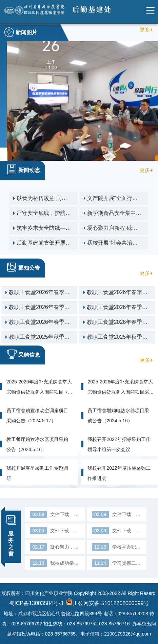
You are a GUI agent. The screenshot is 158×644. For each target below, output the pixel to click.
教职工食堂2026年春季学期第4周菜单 (56, 307)
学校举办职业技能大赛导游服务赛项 (117, 547)
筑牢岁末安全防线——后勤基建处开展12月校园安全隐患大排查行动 (61, 228)
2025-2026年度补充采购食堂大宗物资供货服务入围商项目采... (120, 387)
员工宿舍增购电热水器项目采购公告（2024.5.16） (118, 416)
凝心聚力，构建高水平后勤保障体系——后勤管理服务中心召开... (55, 547)
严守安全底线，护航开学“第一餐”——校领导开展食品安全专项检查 (61, 213)
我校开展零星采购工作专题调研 (37, 473)
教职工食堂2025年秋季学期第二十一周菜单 (56, 337)
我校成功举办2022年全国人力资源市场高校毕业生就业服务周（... (55, 563)
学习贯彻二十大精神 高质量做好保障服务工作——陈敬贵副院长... (117, 563)
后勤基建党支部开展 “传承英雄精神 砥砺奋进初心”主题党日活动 (61, 243)
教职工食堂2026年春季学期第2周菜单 (56, 322)
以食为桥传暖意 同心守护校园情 (61, 198)
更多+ (146, 30)
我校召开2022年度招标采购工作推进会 (119, 473)
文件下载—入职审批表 (117, 531)
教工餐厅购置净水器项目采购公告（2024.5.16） (37, 444)
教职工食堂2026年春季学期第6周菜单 (56, 292)
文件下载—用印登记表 (55, 514)
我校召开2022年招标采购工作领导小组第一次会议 (119, 444)
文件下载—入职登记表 (117, 514)
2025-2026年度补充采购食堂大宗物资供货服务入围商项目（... (39, 387)
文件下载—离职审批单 (55, 531)
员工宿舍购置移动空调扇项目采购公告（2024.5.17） (37, 416)
